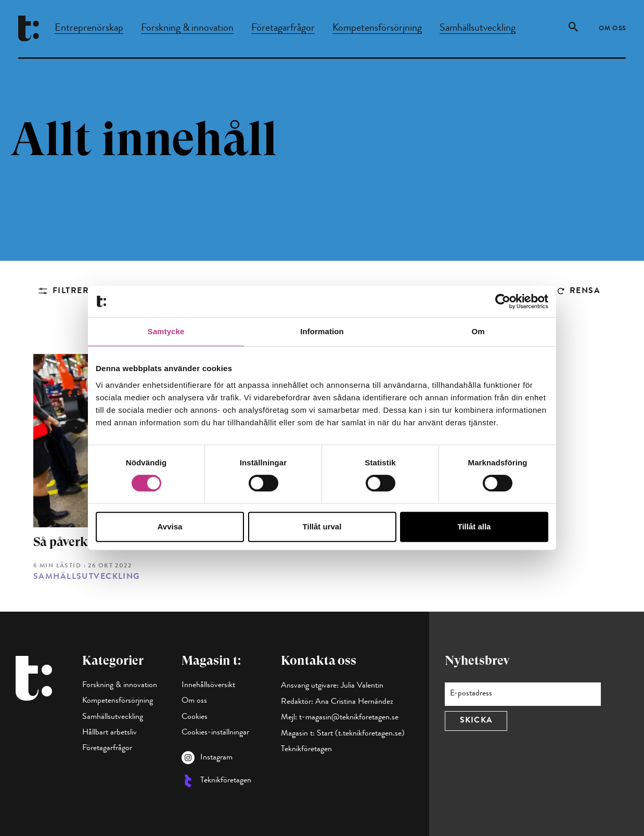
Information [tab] (322, 331)
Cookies (195, 717)
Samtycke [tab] (166, 331)
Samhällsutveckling (478, 29)
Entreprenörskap (89, 29)
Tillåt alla (474, 527)
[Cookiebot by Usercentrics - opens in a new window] (503, 301)
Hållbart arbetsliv (110, 733)
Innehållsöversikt (208, 686)
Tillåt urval (322, 527)
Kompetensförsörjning (377, 29)
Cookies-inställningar (215, 733)
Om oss (613, 29)
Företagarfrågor (283, 29)
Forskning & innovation (187, 29)
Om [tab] (478, 331)
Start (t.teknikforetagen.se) (361, 734)
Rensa (585, 292)
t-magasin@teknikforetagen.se (349, 718)
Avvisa (170, 527)
